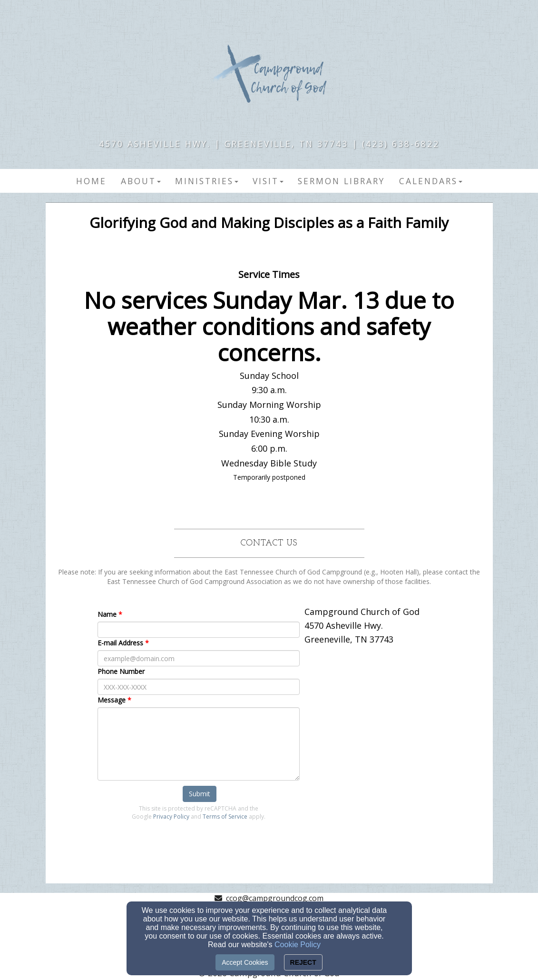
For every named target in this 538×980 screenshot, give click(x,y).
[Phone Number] (199, 687)
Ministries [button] (207, 181)
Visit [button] (268, 181)
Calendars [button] (431, 181)
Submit (200, 794)
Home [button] (91, 181)
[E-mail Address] (199, 658)
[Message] (199, 744)
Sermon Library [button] (341, 181)
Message (112, 700)
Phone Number (121, 671)
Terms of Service (225, 817)
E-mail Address (120, 643)
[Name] (199, 630)
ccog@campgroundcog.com (275, 898)
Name (107, 614)
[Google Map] (393, 707)
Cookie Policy (298, 945)
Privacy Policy (171, 817)
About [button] (141, 181)
